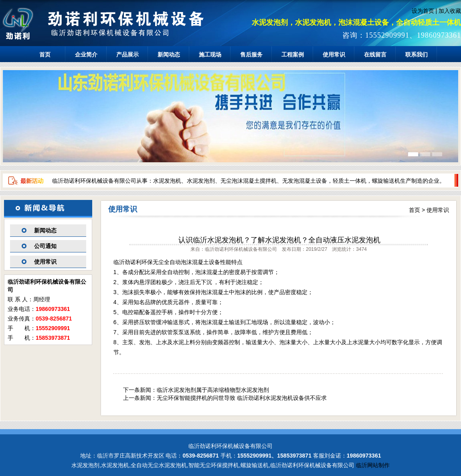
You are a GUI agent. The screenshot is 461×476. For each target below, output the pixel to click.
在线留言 (375, 54)
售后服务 (251, 54)
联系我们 (417, 54)
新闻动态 (169, 54)
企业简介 (86, 54)
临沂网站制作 (373, 465)
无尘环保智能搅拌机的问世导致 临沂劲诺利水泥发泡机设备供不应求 (242, 398)
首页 (45, 54)
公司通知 (45, 246)
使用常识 (334, 54)
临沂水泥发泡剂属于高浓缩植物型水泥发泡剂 (213, 390)
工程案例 (293, 54)
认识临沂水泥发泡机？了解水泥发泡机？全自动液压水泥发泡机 (279, 240)
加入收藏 (450, 11)
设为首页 (423, 11)
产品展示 (127, 54)
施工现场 (210, 54)
